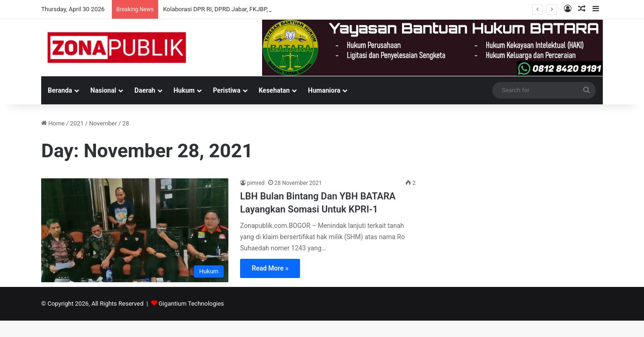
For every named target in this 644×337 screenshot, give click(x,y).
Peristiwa (227, 90)
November (103, 123)
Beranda (60, 90)
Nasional (103, 90)
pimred (256, 183)
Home (53, 123)
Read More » (270, 268)
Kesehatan (274, 90)
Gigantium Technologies (191, 304)
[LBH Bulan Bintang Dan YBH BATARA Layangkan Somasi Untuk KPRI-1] (135, 230)
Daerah (145, 90)
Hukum (184, 90)
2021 (77, 123)
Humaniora (324, 90)
